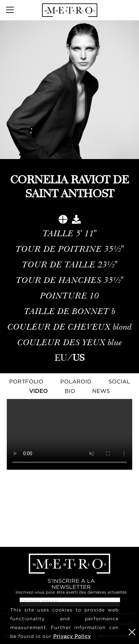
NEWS (101, 391)
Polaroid (76, 381)
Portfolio (26, 381)
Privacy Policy (72, 636)
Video (38, 391)
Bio (70, 391)
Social (119, 381)
